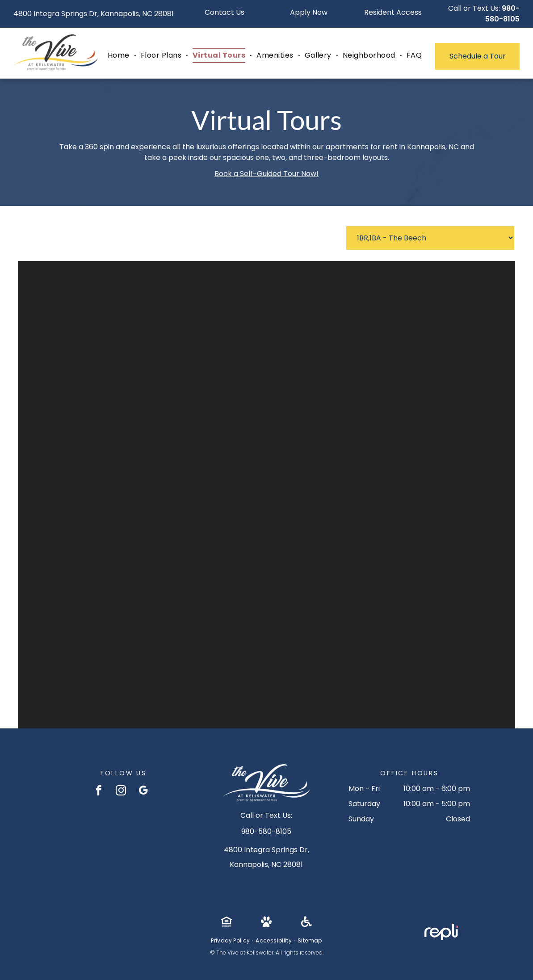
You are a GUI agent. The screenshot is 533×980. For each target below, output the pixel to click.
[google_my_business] (143, 791)
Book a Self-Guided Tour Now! (266, 174)
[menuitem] (120, 55)
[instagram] (121, 791)
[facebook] (99, 791)
